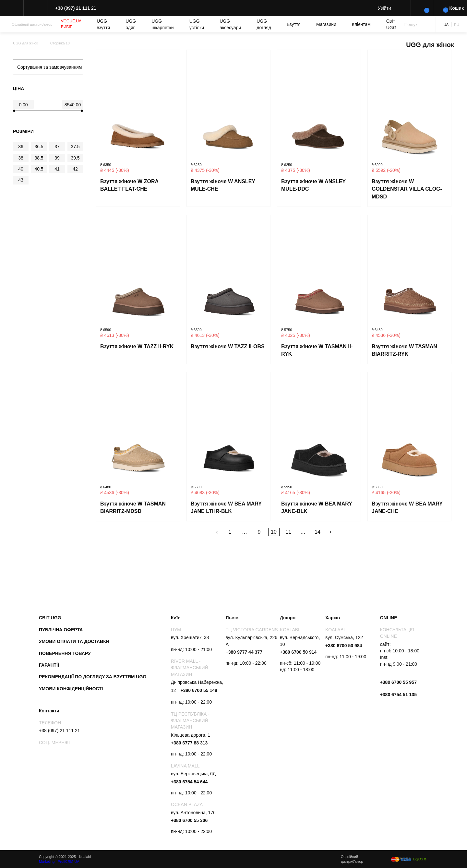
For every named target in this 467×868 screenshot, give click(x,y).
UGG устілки (197, 24)
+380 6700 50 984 (344, 646)
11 (288, 532)
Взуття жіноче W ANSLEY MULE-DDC (313, 185)
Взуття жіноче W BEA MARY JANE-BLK (317, 508)
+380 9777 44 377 (244, 652)
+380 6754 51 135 (398, 695)
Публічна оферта (61, 630)
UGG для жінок (25, 43)
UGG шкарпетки (163, 24)
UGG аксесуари (230, 24)
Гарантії (49, 665)
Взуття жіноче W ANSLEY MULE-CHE (223, 185)
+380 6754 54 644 (189, 782)
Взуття (294, 24)
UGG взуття (103, 24)
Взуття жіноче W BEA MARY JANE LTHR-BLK (226, 508)
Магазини (326, 24)
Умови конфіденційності (71, 689)
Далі (331, 532)
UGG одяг (131, 24)
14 (317, 532)
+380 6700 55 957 (398, 682)
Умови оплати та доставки (74, 641)
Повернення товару (65, 653)
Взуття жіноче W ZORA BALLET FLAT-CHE (129, 185)
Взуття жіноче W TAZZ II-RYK (137, 346)
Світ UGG (391, 24)
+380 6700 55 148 (199, 690)
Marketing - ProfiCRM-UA (59, 862)
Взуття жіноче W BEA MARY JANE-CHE (407, 508)
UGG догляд (264, 24)
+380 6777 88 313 (189, 743)
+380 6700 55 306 (189, 820)
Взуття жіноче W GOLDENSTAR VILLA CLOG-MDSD (407, 189)
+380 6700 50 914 (298, 652)
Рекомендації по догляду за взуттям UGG (93, 677)
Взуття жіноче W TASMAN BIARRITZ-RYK (404, 350)
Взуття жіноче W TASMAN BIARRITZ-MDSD (133, 508)
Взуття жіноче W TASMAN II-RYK (317, 350)
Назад (217, 532)
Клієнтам (361, 24)
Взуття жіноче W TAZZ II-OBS (228, 346)
